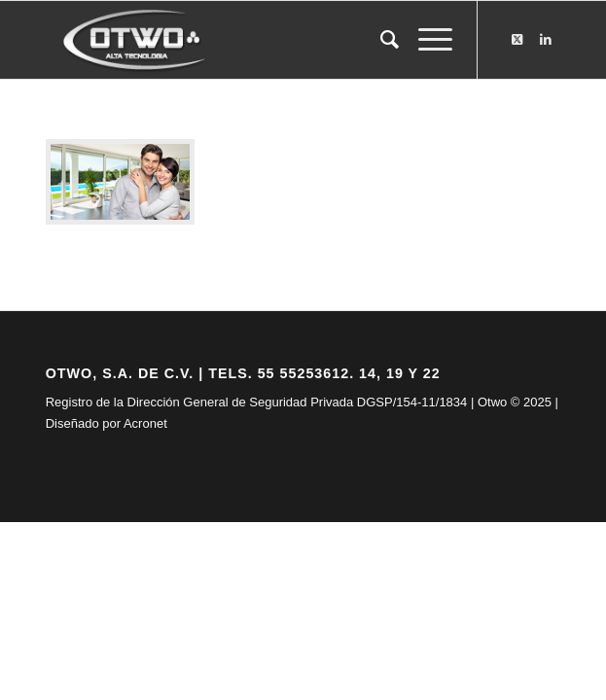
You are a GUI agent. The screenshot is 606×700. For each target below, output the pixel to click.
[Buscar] (380, 40)
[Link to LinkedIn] (546, 40)
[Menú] (426, 40)
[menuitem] (380, 40)
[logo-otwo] (252, 40)
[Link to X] (517, 40)
